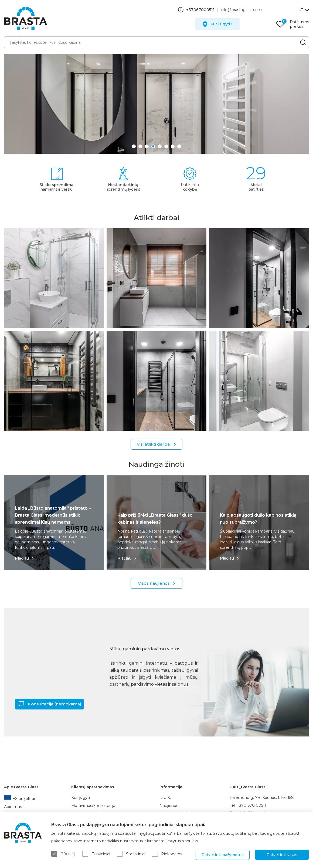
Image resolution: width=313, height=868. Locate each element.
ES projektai (19, 799)
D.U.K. (165, 798)
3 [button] (147, 146)
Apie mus (13, 807)
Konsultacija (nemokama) (55, 704)
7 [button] (173, 146)
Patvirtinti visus (282, 855)
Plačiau (22, 558)
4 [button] (154, 146)
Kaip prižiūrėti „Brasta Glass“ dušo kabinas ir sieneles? (155, 519)
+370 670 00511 (251, 805)
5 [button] (160, 146)
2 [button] (141, 146)
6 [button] (167, 146)
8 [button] (180, 146)
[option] (156, 104)
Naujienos (169, 806)
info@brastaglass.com (241, 10)
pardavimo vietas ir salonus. (160, 684)
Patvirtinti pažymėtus (223, 855)
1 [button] (134, 146)
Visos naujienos (154, 583)
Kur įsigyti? (221, 24)
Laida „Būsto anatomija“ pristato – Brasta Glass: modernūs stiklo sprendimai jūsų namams (53, 515)
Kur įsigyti (81, 798)
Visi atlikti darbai (154, 444)
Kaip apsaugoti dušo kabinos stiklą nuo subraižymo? (258, 519)
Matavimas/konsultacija (93, 806)
